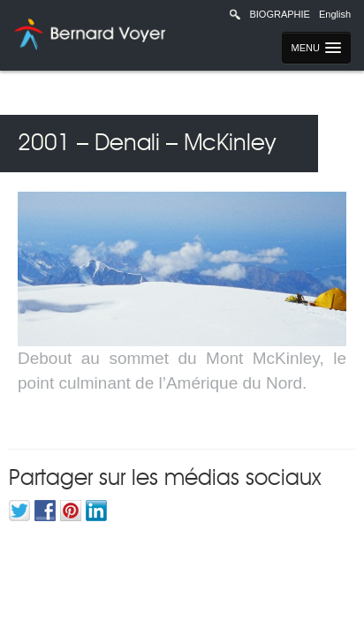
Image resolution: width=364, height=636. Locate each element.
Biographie (279, 14)
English (335, 14)
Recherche (235, 14)
